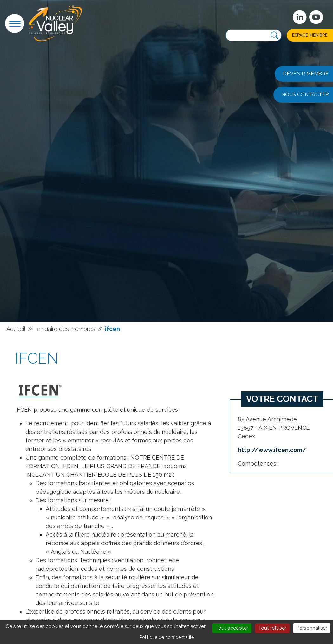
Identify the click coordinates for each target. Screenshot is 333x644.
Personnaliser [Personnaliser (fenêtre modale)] (312, 628)
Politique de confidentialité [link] (167, 637)
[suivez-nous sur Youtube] (316, 17)
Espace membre (310, 35)
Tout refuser (272, 628)
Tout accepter (232, 628)
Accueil (16, 329)
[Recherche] (275, 36)
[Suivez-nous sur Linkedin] (300, 17)
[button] (15, 23)
